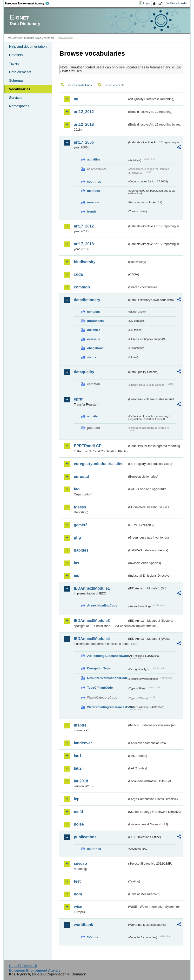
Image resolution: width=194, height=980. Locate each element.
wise (78, 907)
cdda (78, 274)
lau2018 (81, 781)
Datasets (16, 55)
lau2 (78, 768)
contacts (93, 312)
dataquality (84, 372)
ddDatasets (95, 321)
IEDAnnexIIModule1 (92, 588)
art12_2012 (84, 112)
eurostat (81, 477)
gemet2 (80, 525)
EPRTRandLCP (88, 446)
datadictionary (87, 300)
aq (76, 99)
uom (78, 894)
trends (92, 211)
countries (94, 182)
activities (94, 159)
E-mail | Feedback (23, 966)
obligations (95, 348)
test (77, 881)
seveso (80, 863)
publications (85, 837)
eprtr (78, 399)
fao (77, 489)
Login (147, 3)
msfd (78, 812)
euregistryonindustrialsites (98, 464)
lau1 (78, 756)
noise (79, 824)
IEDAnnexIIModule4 (92, 639)
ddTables (94, 330)
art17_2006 (84, 142)
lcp (77, 799)
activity (92, 416)
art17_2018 (84, 244)
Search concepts (114, 85)
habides (81, 550)
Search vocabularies (79, 85)
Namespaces (19, 106)
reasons (93, 202)
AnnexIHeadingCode (102, 605)
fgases (80, 507)
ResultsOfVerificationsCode (107, 678)
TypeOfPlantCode (100, 688)
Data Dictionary (45, 38)
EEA (29, 3)
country (93, 937)
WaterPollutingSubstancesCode (107, 707)
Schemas (16, 80)
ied (77, 576)
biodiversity (85, 262)
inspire (80, 725)
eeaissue (94, 339)
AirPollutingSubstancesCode (107, 656)
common (82, 287)
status (92, 357)
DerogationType (99, 668)
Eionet (28, 38)
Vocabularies (20, 89)
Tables (14, 63)
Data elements (20, 72)
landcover (83, 743)
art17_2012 (84, 226)
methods (93, 191)
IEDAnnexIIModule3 (92, 621)
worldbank (83, 925)
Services (16, 98)
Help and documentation (28, 47)
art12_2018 (84, 124)
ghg (77, 537)
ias (76, 563)
